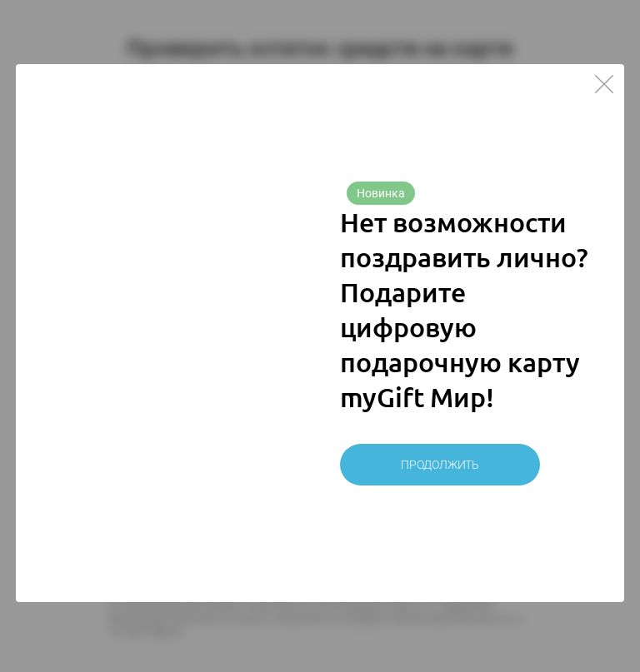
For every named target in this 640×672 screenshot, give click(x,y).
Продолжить (440, 465)
